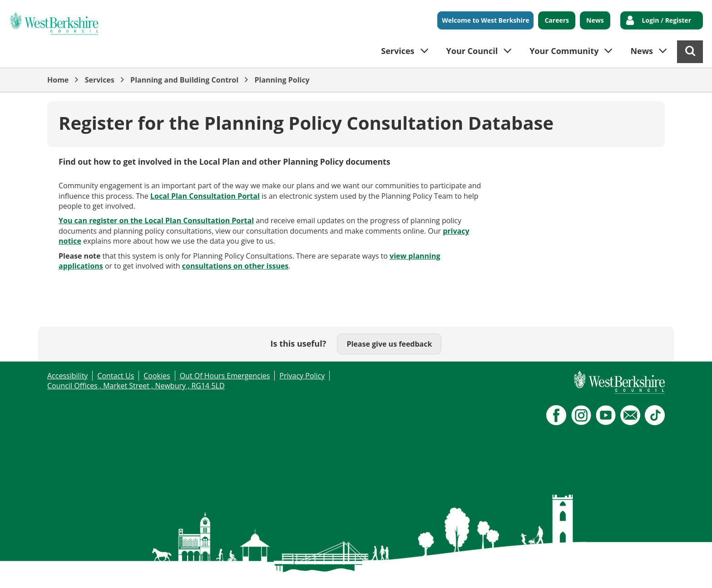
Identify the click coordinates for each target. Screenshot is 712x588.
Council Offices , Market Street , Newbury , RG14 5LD (136, 386)
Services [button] (398, 51)
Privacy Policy (302, 376)
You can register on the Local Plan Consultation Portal (156, 220)
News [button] (642, 51)
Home (58, 80)
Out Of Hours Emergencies (225, 376)
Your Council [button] (472, 51)
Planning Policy (282, 80)
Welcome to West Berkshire (485, 20)
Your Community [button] (564, 51)
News (595, 20)
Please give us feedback (389, 344)
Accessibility (67, 376)
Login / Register (667, 20)
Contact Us (116, 376)
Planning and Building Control (184, 80)
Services (100, 80)
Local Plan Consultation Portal (205, 196)
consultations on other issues (235, 266)
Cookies (157, 376)
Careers (557, 20)
